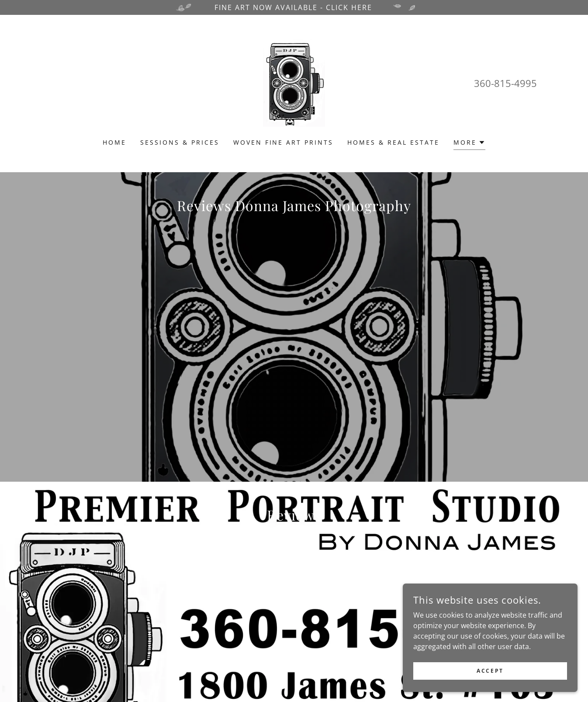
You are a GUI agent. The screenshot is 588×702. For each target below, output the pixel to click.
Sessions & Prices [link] (180, 142)
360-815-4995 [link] (505, 83)
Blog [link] (327, 680)
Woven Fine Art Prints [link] (284, 142)
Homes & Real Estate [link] (393, 142)
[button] (469, 144)
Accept (490, 671)
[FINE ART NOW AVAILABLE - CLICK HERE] (294, 7)
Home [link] (114, 142)
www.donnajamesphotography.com (166, 651)
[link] (294, 82)
